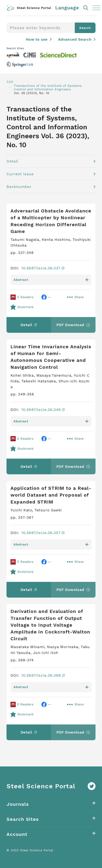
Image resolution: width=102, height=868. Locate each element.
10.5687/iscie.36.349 (43, 410)
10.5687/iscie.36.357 (43, 533)
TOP (10, 82)
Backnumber (19, 187)
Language (67, 8)
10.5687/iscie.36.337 (43, 268)
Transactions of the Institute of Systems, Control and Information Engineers (48, 88)
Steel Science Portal (41, 786)
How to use (37, 39)
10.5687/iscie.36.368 (43, 675)
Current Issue (20, 174)
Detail (12, 161)
